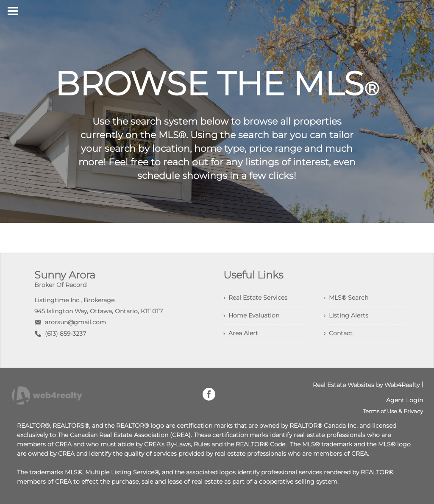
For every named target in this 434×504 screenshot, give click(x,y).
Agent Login (405, 400)
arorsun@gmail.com (75, 322)
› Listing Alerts (346, 315)
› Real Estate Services (255, 298)
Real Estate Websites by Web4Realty (366, 385)
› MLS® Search (346, 298)
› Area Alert (241, 333)
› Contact (338, 333)
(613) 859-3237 (65, 334)
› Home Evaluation (251, 315)
